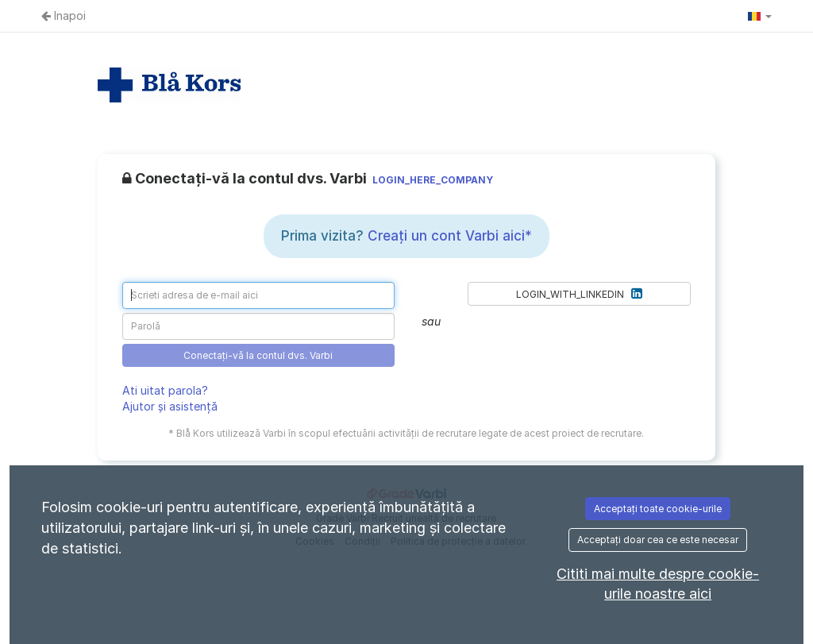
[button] (760, 16)
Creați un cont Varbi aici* (450, 236)
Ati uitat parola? (165, 390)
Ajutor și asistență (170, 406)
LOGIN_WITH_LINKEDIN (579, 293)
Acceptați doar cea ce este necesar (658, 540)
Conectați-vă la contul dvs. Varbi (258, 355)
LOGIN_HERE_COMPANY (433, 180)
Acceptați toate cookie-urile (658, 509)
